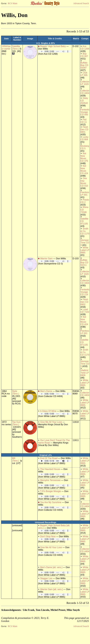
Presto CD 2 (85, 201)
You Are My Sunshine (51, 502)
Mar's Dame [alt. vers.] (51, 567)
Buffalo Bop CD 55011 (84, 263)
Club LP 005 (84, 74)
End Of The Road (49, 458)
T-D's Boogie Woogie (51, 491)
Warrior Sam (46, 259)
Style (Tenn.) (16, 392)
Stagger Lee (46, 578)
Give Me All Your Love (51, 422)
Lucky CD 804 (84, 138)
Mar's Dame (46, 391)
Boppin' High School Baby (53, 46)
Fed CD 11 (84, 121)
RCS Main (12, 3)
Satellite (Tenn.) (16, 48)
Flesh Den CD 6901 (84, 130)
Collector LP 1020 (85, 83)
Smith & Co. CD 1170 (85, 231)
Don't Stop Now (48, 536)
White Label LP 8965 (85, 250)
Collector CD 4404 (85, 92)
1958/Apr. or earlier (6, 48)
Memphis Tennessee (50, 480)
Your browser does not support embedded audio (55, 51)
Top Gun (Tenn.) (16, 423)
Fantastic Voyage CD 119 (85, 292)
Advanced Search (81, 3)
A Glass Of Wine (48, 411)
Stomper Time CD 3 (85, 243)
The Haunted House (50, 469)
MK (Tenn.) (16, 459)
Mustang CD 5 (85, 147)
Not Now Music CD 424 (84, 170)
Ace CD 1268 (85, 48)
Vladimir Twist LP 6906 (85, 373)
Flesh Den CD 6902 (84, 302)
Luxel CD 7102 (85, 311)
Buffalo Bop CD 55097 (84, 65)
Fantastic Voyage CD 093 (85, 112)
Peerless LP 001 (85, 194)
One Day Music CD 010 (84, 182)
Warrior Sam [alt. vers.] (52, 589)
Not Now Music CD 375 (84, 157)
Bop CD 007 (84, 55)
